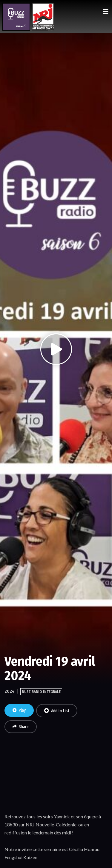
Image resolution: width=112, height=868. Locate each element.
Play (19, 710)
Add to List (57, 711)
